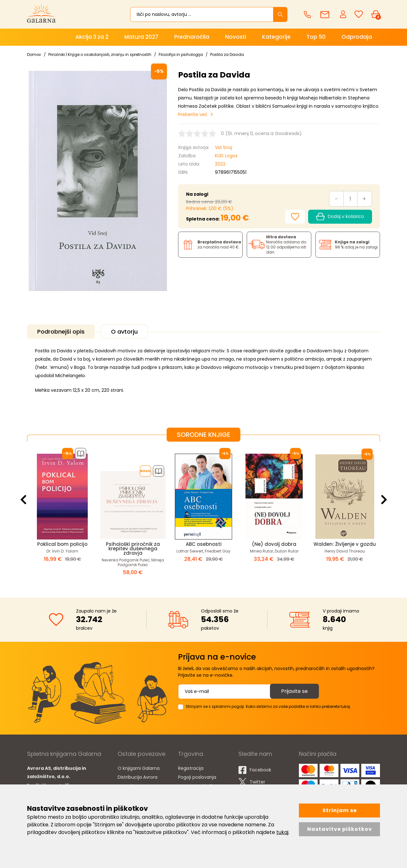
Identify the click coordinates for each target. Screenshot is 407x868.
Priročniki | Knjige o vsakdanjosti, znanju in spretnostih (100, 54)
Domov (34, 54)
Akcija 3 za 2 (92, 37)
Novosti (236, 37)
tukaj (282, 832)
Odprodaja (357, 37)
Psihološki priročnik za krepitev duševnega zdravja (133, 549)
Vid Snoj (224, 147)
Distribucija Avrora (138, 777)
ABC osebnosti (204, 544)
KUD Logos (226, 156)
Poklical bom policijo (62, 544)
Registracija (191, 768)
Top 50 (316, 37)
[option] (62, 515)
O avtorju (124, 332)
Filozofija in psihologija (181, 54)
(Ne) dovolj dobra (274, 544)
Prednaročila (192, 37)
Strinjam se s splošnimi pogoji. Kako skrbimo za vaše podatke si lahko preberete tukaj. (268, 706)
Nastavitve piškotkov (340, 829)
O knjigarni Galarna (139, 768)
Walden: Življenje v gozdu (345, 544)
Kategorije (276, 37)
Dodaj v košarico (340, 217)
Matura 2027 (141, 37)
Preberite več (193, 114)
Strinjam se (340, 810)
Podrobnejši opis (61, 332)
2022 (220, 164)
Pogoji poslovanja (197, 777)
